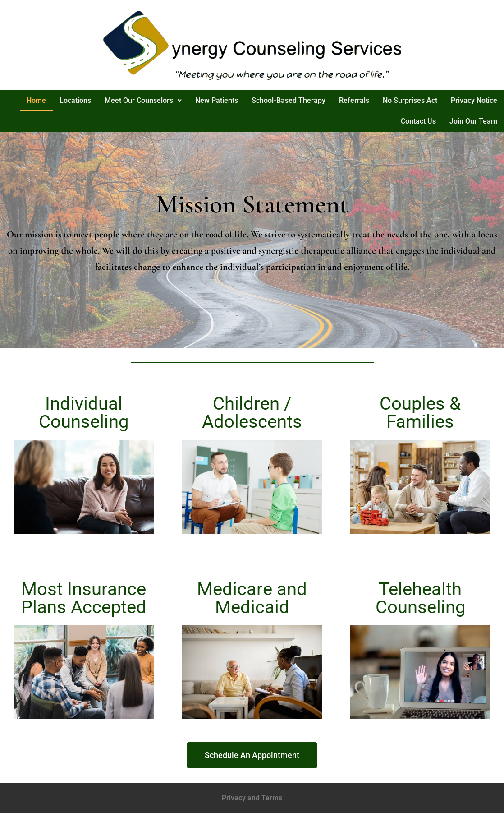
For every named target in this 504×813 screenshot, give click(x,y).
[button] (143, 101)
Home (36, 100)
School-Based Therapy (289, 100)
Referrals (354, 100)
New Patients (217, 100)
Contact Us (418, 121)
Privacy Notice (474, 100)
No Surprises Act (410, 100)
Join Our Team (473, 121)
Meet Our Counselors (143, 100)
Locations (75, 100)
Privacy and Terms (252, 798)
